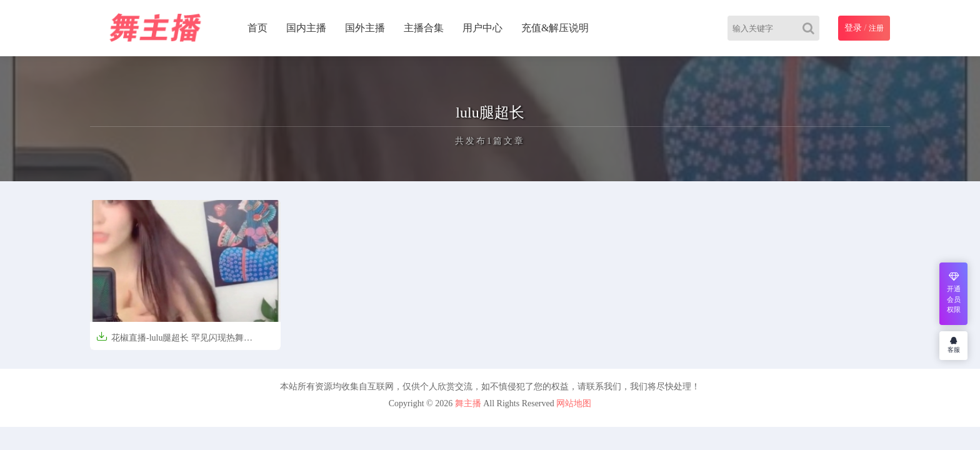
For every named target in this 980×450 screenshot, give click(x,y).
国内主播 (306, 28)
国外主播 (365, 28)
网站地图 (574, 403)
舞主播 (468, 403)
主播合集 (424, 28)
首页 (257, 28)
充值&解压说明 (555, 28)
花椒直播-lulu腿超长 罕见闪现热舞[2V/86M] (170, 342)
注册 (876, 28)
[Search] (811, 28)
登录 (853, 28)
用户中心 (482, 28)
